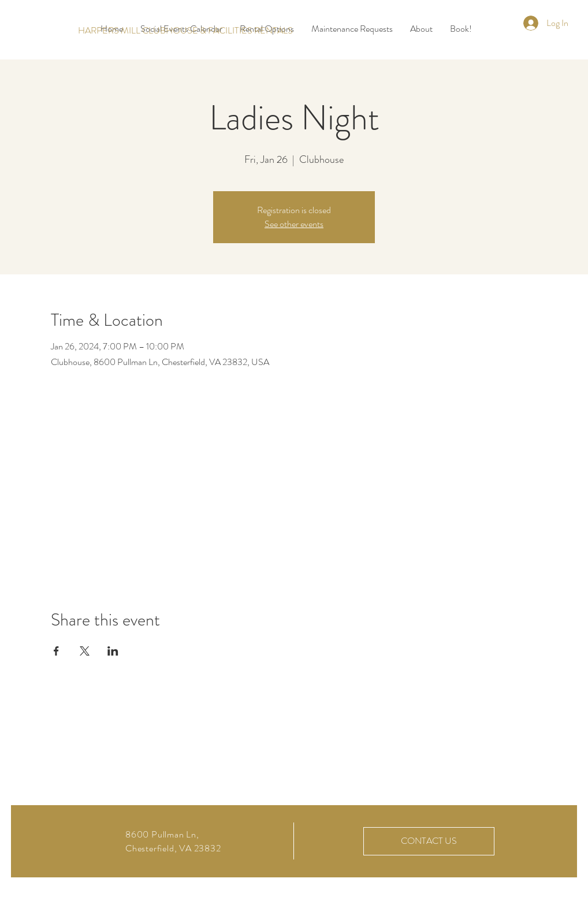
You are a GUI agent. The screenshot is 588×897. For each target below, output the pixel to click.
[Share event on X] (85, 651)
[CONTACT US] (429, 841)
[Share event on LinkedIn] (113, 651)
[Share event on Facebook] (56, 651)
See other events (294, 224)
